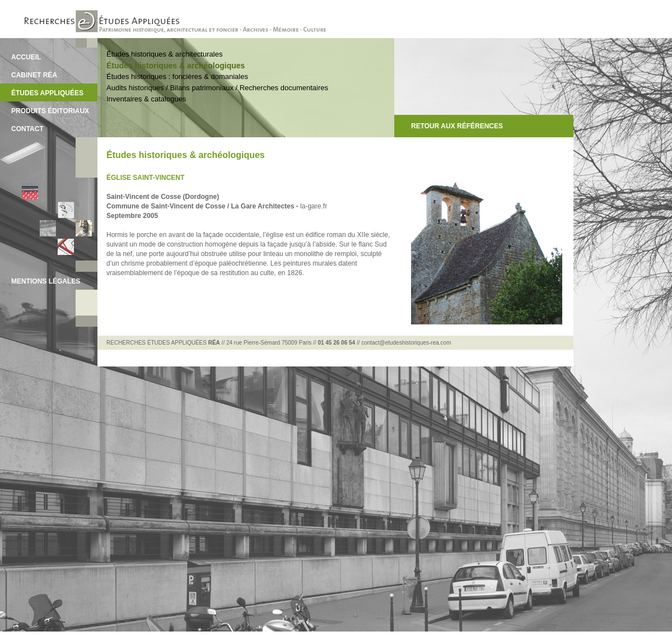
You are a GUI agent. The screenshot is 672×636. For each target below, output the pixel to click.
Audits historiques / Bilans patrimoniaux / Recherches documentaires (217, 88)
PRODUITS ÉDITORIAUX (50, 111)
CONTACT (27, 129)
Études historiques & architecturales (164, 54)
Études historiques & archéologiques (176, 66)
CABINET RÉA (34, 75)
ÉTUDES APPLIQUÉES (47, 93)
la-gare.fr (314, 206)
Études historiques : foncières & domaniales (177, 76)
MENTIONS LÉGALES (46, 281)
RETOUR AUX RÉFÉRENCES (457, 126)
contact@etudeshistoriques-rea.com (406, 343)
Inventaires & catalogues (146, 99)
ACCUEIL (26, 57)
